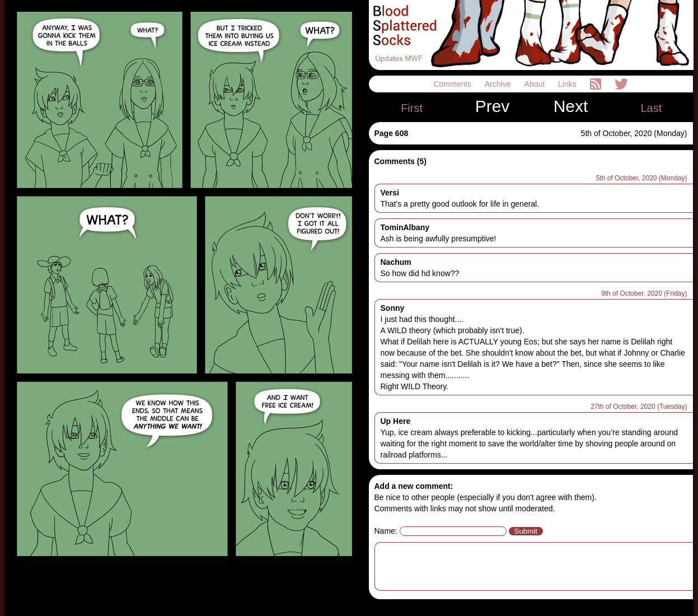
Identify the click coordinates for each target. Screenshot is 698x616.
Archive (499, 84)
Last (651, 108)
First (412, 108)
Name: (386, 531)
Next (571, 106)
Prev (493, 106)
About (536, 84)
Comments (453, 84)
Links (568, 84)
